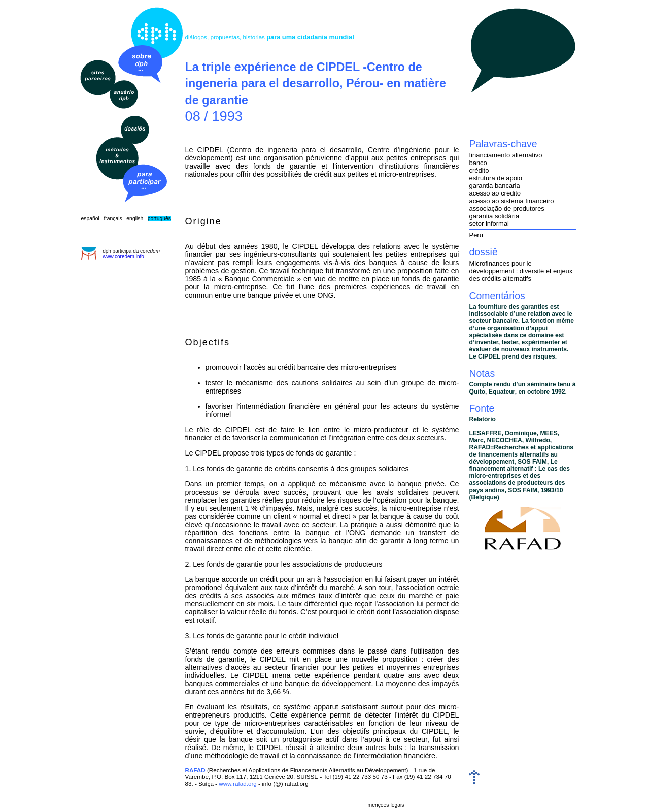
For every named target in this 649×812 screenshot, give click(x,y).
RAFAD (195, 770)
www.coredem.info (123, 257)
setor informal (489, 224)
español (90, 219)
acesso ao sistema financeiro (512, 201)
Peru (476, 235)
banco (478, 163)
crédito (479, 170)
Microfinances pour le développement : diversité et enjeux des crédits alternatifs (521, 271)
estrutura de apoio (496, 178)
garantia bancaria (495, 186)
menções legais (386, 805)
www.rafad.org (238, 783)
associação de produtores (507, 208)
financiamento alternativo (506, 155)
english (135, 219)
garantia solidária (494, 216)
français (113, 219)
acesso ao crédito (495, 193)
